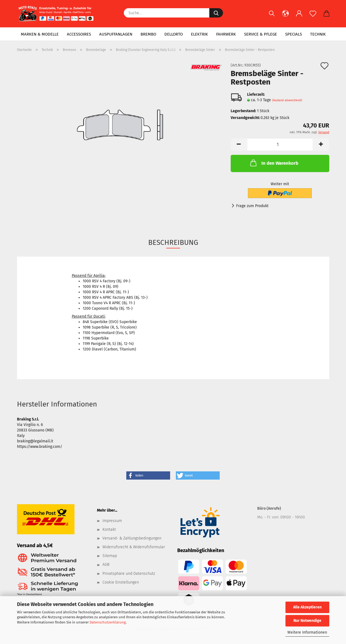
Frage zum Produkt (252, 206)
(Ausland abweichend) (287, 100)
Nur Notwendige (307, 621)
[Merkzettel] (313, 16)
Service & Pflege (261, 34)
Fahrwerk (226, 34)
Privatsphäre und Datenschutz (129, 574)
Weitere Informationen (307, 632)
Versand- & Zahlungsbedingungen (132, 538)
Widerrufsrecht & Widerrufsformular (134, 547)
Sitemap (110, 556)
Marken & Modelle (40, 34)
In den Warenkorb (274, 163)
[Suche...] (216, 13)
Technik (318, 34)
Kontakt (109, 530)
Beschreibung (173, 243)
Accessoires (79, 34)
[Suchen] (272, 16)
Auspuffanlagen (116, 34)
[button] (285, 16)
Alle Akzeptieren (307, 607)
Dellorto (174, 34)
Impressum (112, 521)
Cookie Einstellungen (121, 582)
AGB (106, 565)
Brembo (148, 34)
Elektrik (199, 34)
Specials (294, 34)
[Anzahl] (280, 145)
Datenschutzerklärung (108, 622)
